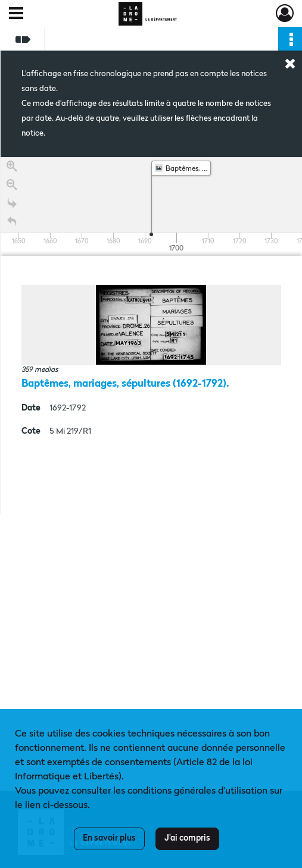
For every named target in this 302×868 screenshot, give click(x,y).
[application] (151, 206)
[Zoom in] (12, 167)
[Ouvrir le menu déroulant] (16, 14)
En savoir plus (109, 838)
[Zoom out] (12, 185)
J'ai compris (187, 838)
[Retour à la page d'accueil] (12, 222)
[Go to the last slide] (12, 204)
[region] (151, 336)
